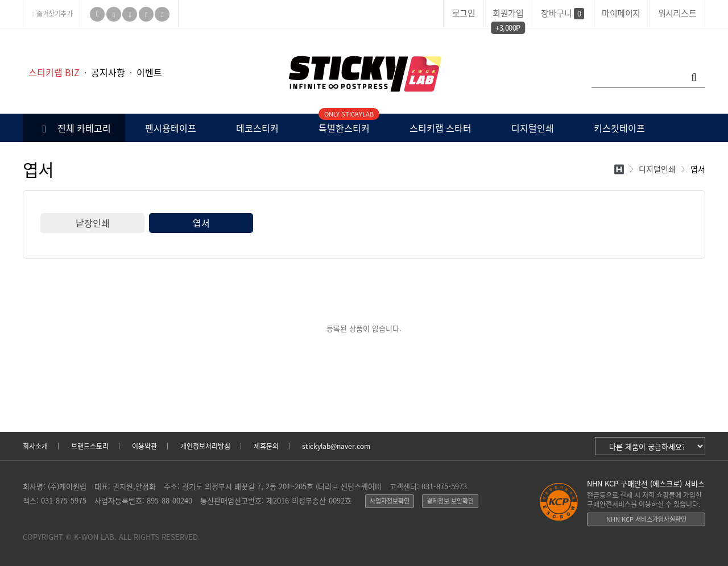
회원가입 (508, 15)
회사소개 (35, 446)
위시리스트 (677, 13)
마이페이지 (621, 13)
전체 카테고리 (74, 128)
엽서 (201, 223)
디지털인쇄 (533, 128)
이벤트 (149, 72)
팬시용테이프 (171, 128)
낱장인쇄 (93, 223)
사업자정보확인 (390, 501)
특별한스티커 (344, 124)
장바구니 (562, 13)
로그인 (464, 13)
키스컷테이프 (619, 128)
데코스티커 (257, 128)
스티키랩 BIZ (54, 72)
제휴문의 (266, 446)
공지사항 (108, 72)
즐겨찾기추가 (52, 14)
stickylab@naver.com (336, 446)
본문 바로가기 (0, 29)
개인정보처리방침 (205, 446)
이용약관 (144, 446)
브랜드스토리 (90, 446)
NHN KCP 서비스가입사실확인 (646, 519)
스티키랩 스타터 (440, 128)
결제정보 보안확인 (450, 501)
